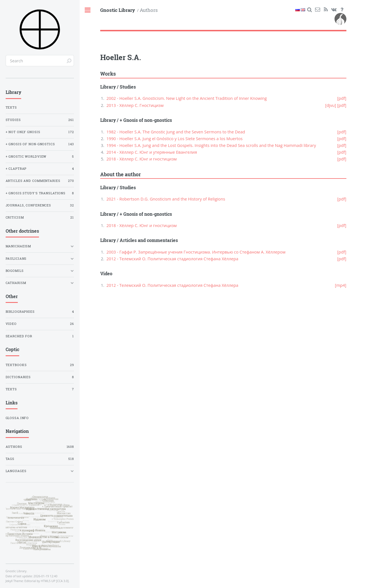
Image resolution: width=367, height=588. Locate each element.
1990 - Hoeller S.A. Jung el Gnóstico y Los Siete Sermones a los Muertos (174, 138)
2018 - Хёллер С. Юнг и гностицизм (142, 159)
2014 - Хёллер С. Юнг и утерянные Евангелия (152, 152)
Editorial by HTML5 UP (40, 581)
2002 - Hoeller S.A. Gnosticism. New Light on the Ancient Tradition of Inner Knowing (187, 98)
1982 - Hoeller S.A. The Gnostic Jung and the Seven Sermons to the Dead (176, 132)
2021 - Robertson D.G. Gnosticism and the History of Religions (166, 199)
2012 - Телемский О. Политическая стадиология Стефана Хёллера (172, 259)
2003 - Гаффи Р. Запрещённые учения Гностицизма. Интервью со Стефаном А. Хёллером (196, 252)
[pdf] (342, 98)
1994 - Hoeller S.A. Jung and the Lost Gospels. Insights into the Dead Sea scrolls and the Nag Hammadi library (211, 145)
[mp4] (341, 285)
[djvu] (331, 105)
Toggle (88, 10)
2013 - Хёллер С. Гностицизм (135, 105)
